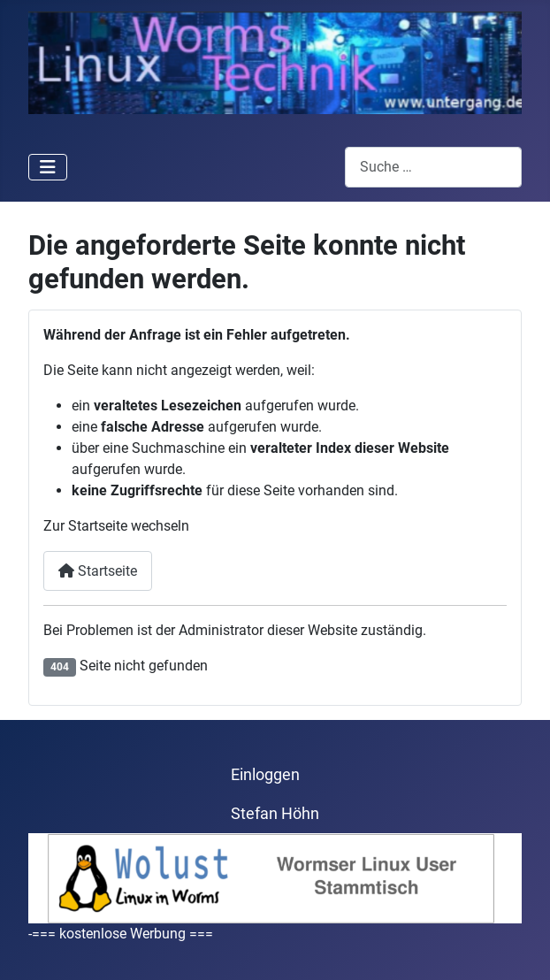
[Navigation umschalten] (48, 167)
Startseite (98, 571)
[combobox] (433, 167)
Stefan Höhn (275, 814)
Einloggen (265, 775)
